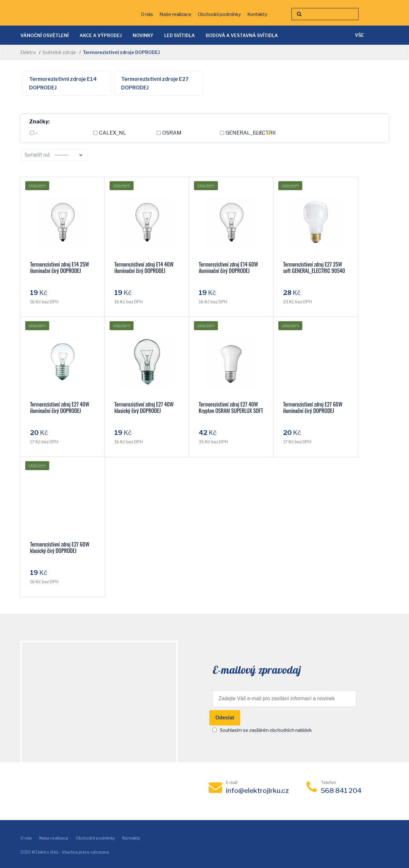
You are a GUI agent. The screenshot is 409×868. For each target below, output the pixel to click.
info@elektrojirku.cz (257, 790)
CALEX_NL (110, 133)
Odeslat (225, 718)
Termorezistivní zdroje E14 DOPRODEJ (63, 83)
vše (263, 133)
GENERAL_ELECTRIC (244, 133)
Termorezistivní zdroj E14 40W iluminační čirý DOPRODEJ (144, 267)
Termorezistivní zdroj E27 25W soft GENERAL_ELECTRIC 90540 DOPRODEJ (314, 271)
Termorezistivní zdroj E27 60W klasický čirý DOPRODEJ (60, 547)
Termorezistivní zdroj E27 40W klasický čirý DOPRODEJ (144, 407)
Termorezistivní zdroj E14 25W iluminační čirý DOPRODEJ (60, 267)
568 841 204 (341, 790)
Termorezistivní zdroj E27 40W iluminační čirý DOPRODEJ (60, 407)
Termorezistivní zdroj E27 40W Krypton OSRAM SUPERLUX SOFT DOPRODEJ (231, 411)
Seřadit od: (37, 155)
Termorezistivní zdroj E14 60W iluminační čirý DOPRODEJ (228, 267)
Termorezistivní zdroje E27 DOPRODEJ (155, 83)
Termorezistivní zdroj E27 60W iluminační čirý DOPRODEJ (313, 407)
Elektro (28, 52)
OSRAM (169, 133)
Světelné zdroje (59, 52)
